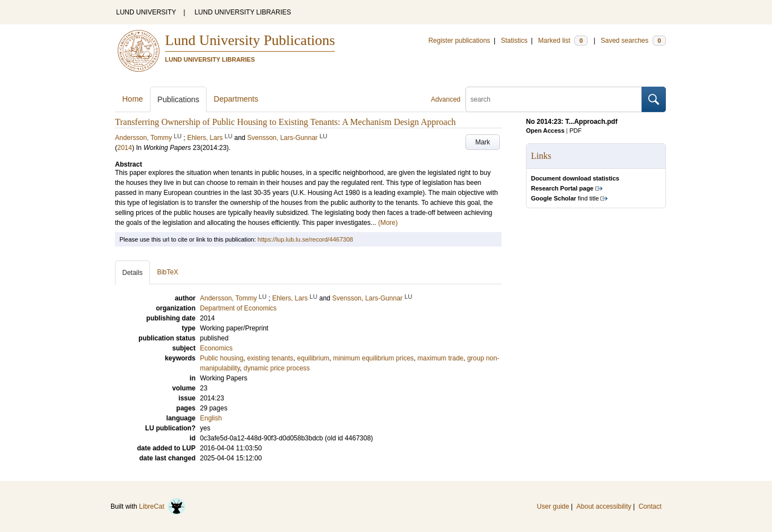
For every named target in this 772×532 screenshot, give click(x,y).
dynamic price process (276, 368)
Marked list (563, 41)
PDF (575, 131)
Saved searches (633, 41)
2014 (125, 148)
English (211, 418)
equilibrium (313, 358)
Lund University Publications (250, 40)
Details (132, 273)
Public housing (222, 358)
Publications (178, 99)
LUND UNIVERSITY (146, 12)
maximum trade (441, 358)
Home (132, 99)
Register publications (459, 41)
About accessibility (604, 506)
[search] (554, 99)
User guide (553, 506)
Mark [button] (483, 142)
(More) (388, 223)
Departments (236, 99)
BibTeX (168, 272)
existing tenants (270, 358)
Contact (650, 506)
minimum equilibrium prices (374, 358)
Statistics (514, 41)
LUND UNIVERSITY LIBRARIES (243, 12)
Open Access (545, 131)
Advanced (446, 99)
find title (565, 198)
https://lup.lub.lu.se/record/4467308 (305, 239)
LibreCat (162, 506)
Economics (216, 348)
